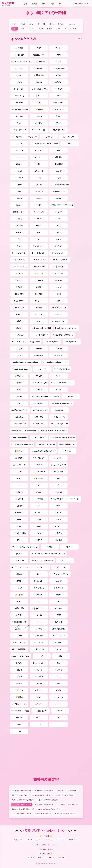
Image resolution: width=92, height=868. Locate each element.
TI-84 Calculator (73, 840)
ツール (62, 4)
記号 (53, 4)
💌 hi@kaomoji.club (46, 849)
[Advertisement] (46, 755)
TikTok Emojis (49, 840)
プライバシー (52, 845)
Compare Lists (61, 840)
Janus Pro (38, 840)
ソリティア (29, 840)
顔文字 (25, 4)
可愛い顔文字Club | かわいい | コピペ (46, 830)
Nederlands (82, 4)
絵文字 (35, 4)
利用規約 (44, 845)
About (37, 845)
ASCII (44, 4)
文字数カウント (18, 840)
